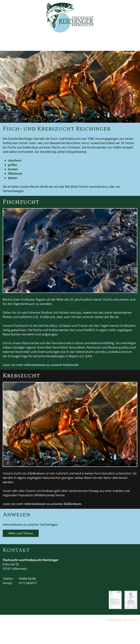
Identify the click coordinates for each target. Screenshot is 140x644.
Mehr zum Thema (21, 533)
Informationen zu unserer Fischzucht (51, 365)
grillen (13, 165)
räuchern (15, 160)
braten (13, 169)
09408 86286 (27, 579)
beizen (13, 178)
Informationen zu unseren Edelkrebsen (53, 504)
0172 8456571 (28, 583)
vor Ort (65, 187)
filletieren (15, 174)
